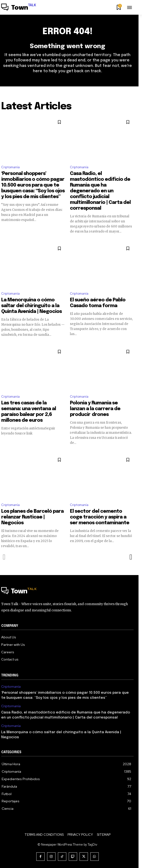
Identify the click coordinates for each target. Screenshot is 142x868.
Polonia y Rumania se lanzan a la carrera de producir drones (95, 409)
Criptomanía (10, 167)
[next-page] (131, 557)
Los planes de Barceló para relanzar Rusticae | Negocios (32, 517)
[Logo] (19, 8)
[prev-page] (4, 557)
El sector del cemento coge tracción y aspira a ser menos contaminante (100, 517)
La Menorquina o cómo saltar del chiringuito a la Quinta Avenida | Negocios (31, 306)
